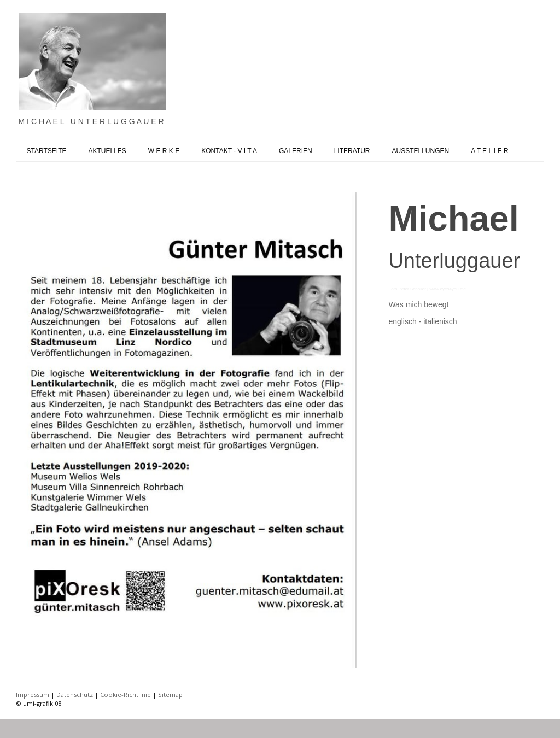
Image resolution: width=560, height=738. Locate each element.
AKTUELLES (107, 151)
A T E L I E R (489, 151)
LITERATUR (352, 151)
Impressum (33, 695)
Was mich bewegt (418, 304)
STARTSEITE (47, 151)
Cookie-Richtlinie (126, 695)
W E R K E (164, 151)
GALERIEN (296, 151)
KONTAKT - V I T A (229, 151)
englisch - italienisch (422, 321)
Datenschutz (75, 695)
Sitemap (170, 695)
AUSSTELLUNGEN (420, 151)
